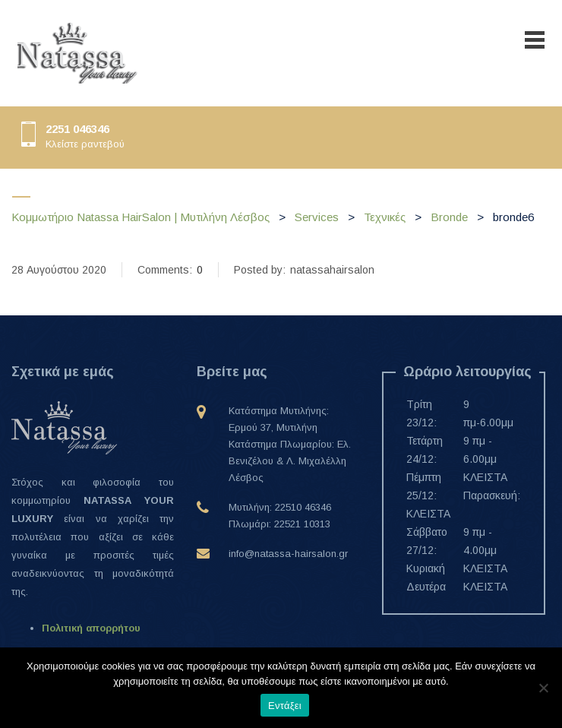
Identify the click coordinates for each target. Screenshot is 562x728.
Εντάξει (285, 706)
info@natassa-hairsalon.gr (288, 554)
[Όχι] (543, 688)
